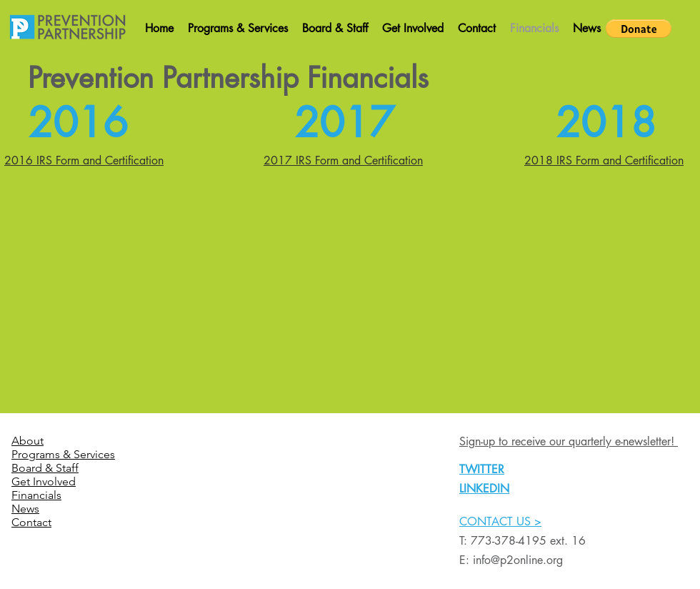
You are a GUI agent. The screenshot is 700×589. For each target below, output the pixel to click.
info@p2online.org (518, 560)
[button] (639, 29)
